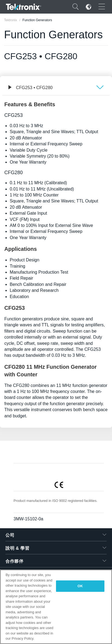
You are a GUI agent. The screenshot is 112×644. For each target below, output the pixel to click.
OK (80, 586)
